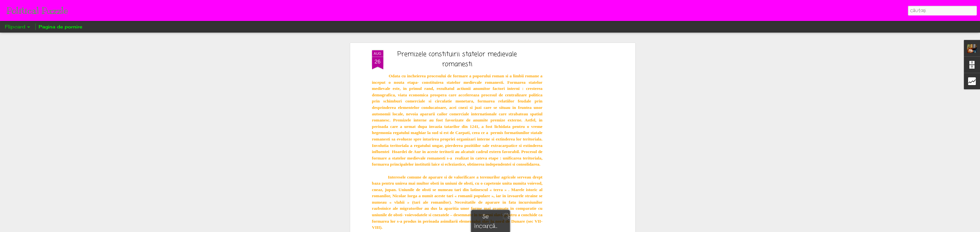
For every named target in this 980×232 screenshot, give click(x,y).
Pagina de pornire (61, 27)
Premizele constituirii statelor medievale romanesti (457, 59)
